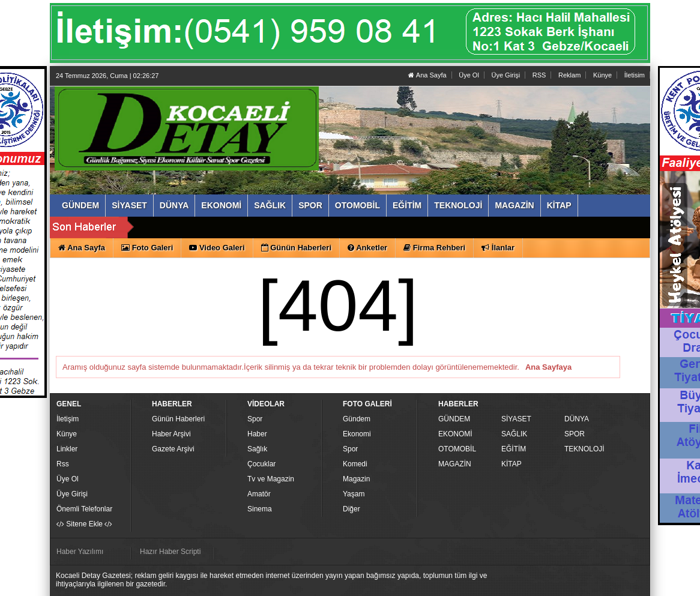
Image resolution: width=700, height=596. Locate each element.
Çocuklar (261, 464)
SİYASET (516, 419)
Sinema (260, 509)
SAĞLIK (514, 434)
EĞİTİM (514, 449)
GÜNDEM (454, 419)
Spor (255, 419)
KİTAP (511, 464)
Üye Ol (469, 75)
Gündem (357, 419)
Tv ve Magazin (271, 479)
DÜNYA (577, 419)
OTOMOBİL (457, 449)
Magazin (356, 479)
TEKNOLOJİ (584, 449)
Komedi (355, 464)
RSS (539, 75)
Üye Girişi (505, 75)
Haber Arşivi (171, 434)
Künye (602, 75)
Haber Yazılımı (80, 552)
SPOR (575, 434)
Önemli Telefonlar (84, 509)
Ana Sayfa (427, 75)
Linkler (67, 449)
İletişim (68, 419)
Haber (257, 434)
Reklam (569, 75)
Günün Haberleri (178, 419)
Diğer (352, 509)
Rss (63, 464)
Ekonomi (357, 434)
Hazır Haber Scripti (170, 552)
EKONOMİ (455, 434)
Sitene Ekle (84, 524)
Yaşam (354, 494)
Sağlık (257, 449)
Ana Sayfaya (548, 367)
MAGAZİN (455, 464)
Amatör (259, 494)
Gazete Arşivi (173, 449)
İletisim (635, 75)
